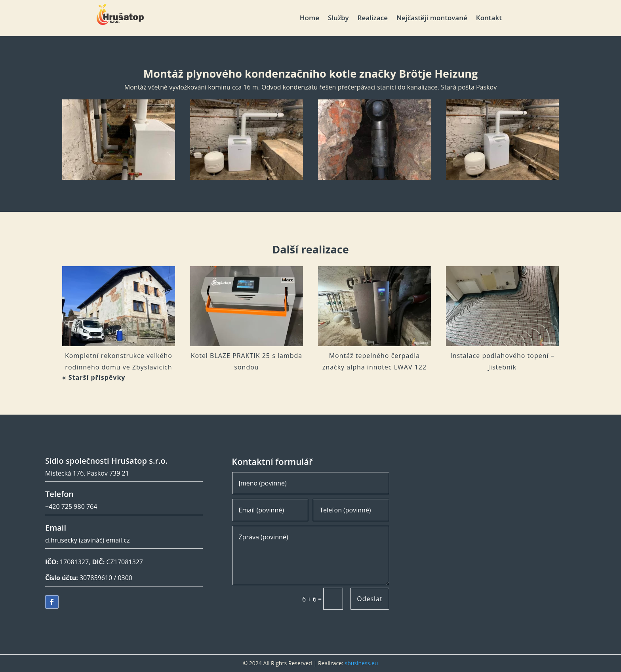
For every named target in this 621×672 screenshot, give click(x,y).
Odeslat (370, 599)
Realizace (373, 19)
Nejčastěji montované (432, 19)
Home (310, 19)
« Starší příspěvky (94, 377)
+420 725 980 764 (71, 506)
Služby (338, 19)
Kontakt (489, 19)
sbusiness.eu (361, 663)
